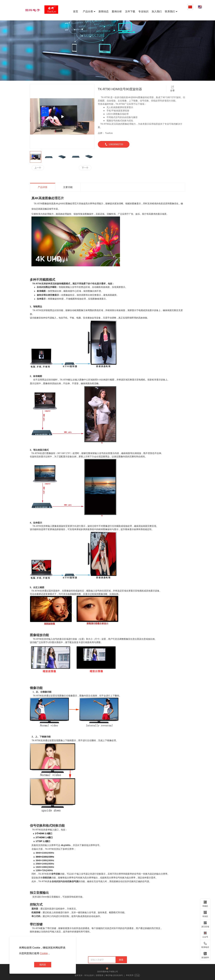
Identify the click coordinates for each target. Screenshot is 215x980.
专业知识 (143, 11)
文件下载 (130, 11)
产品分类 (89, 12)
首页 (76, 11)
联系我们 (171, 12)
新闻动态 (104, 11)
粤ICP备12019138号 (114, 975)
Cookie (44, 953)
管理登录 (100, 975)
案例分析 (117, 11)
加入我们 (157, 11)
